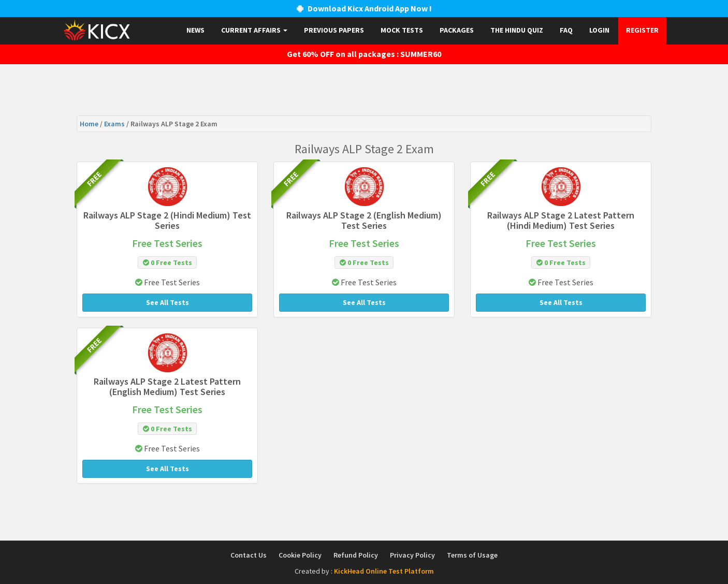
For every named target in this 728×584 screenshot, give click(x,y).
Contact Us (249, 555)
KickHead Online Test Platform (384, 571)
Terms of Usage (472, 555)
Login (599, 30)
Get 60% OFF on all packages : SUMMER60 (364, 54)
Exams (115, 124)
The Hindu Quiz (517, 30)
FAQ (566, 30)
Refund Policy (356, 555)
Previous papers (334, 30)
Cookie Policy (300, 555)
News (195, 30)
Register (642, 30)
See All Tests (168, 302)
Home (90, 124)
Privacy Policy (412, 555)
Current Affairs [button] (254, 30)
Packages (457, 30)
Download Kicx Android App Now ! (364, 8)
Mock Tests (402, 30)
